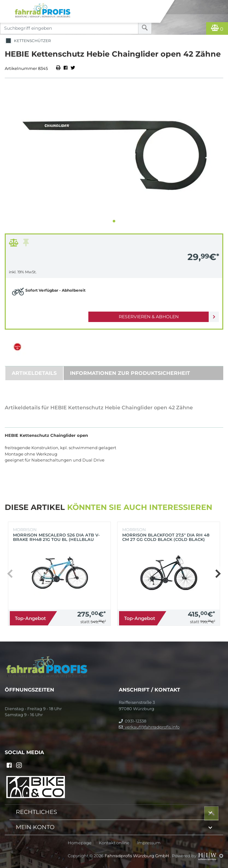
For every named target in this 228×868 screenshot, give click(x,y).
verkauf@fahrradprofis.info (149, 727)
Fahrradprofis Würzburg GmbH (137, 856)
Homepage (80, 843)
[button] (114, 221)
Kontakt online (114, 843)
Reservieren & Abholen (149, 317)
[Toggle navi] (7, 5)
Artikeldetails (34, 373)
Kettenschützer (28, 41)
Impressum (149, 843)
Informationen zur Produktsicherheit (130, 373)
